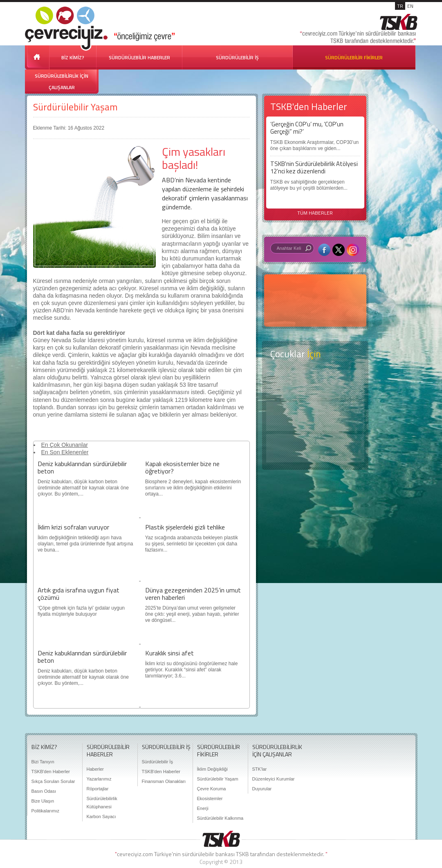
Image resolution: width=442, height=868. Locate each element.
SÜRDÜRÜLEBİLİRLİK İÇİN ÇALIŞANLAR (62, 82)
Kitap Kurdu (315, 448)
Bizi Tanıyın (43, 762)
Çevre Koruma (212, 789)
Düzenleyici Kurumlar (274, 779)
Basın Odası (44, 791)
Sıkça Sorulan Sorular (53, 781)
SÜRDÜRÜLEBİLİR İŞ (237, 57)
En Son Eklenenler (65, 452)
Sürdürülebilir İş (157, 762)
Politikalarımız (45, 811)
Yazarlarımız (99, 779)
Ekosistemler (210, 798)
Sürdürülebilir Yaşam (75, 107)
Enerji (203, 808)
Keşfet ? (315, 384)
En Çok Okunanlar (65, 445)
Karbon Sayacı (101, 816)
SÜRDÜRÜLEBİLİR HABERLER (139, 57)
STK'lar (260, 769)
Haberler (95, 769)
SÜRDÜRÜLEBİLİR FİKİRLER (354, 57)
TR (400, 6)
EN (410, 6)
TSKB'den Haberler (51, 772)
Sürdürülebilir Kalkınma (220, 818)
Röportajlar (98, 789)
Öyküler (315, 416)
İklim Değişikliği (212, 769)
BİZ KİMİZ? (73, 57)
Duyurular (262, 789)
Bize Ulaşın (43, 801)
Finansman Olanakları (164, 781)
